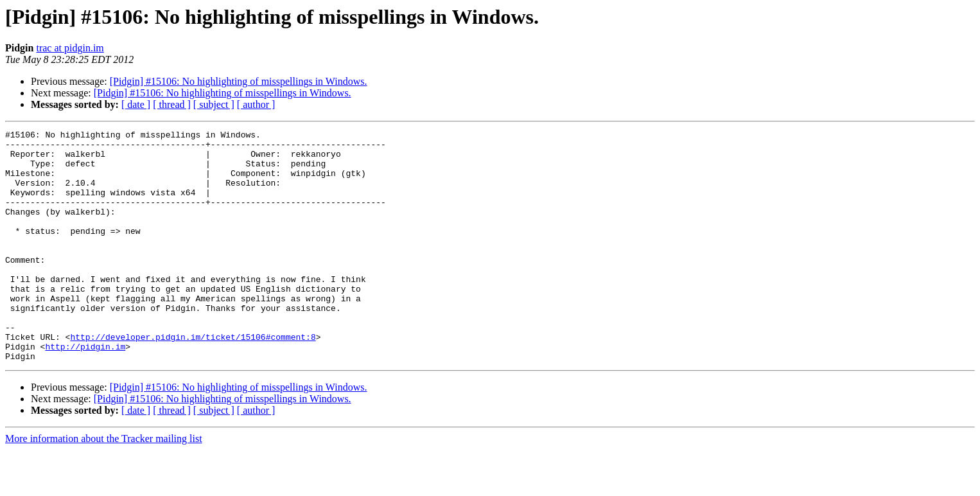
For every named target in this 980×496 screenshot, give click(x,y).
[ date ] (136, 104)
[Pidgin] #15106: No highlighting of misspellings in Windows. (239, 81)
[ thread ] (172, 104)
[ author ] (256, 104)
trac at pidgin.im (70, 48)
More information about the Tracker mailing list (104, 485)
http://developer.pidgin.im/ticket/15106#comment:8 (193, 379)
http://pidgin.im (85, 391)
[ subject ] (214, 104)
